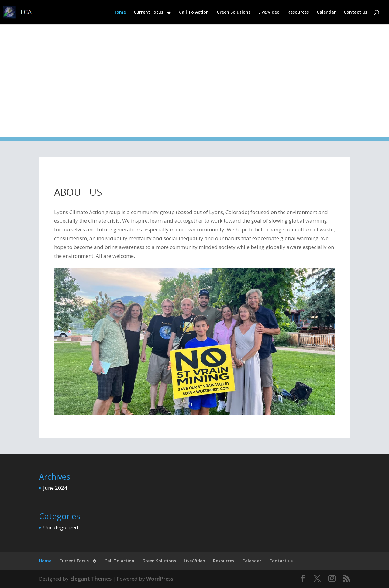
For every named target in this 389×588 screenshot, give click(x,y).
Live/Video (269, 12)
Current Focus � (152, 12)
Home (120, 12)
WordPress (160, 579)
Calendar (326, 12)
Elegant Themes (91, 579)
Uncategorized (61, 527)
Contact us (355, 12)
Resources (298, 12)
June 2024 (55, 488)
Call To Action (194, 12)
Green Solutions (234, 12)
